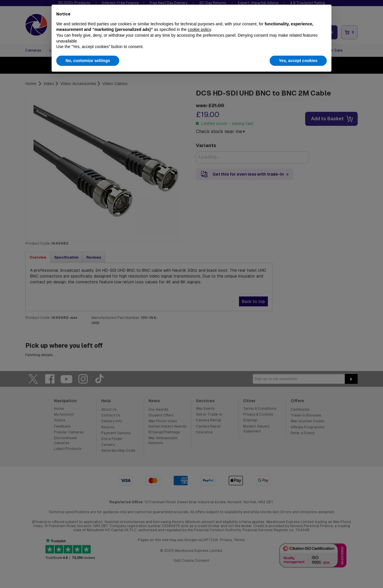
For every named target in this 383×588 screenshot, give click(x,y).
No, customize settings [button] (88, 61)
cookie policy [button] (199, 29)
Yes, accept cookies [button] (298, 61)
